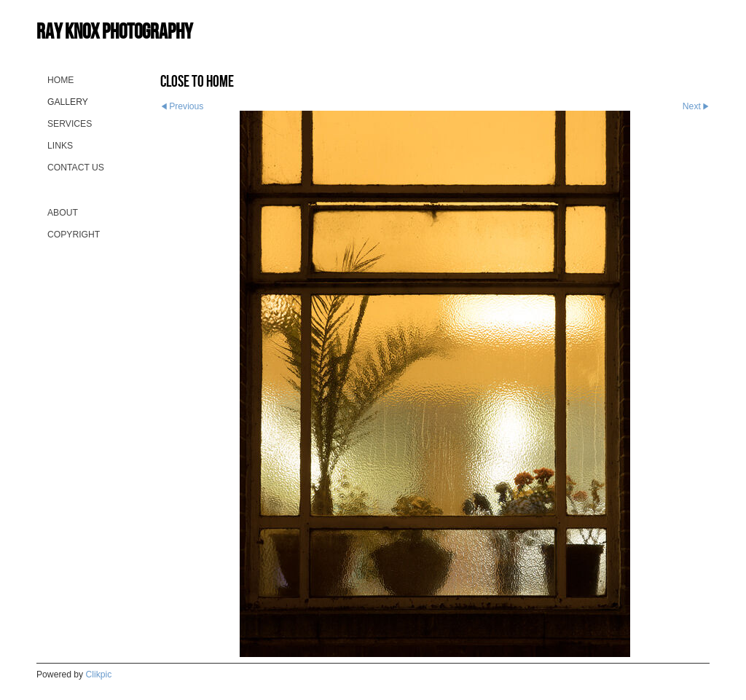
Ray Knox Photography (114, 31)
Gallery (68, 102)
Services (70, 124)
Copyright (74, 235)
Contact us (76, 168)
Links (60, 146)
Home (60, 80)
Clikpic (99, 675)
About (63, 213)
